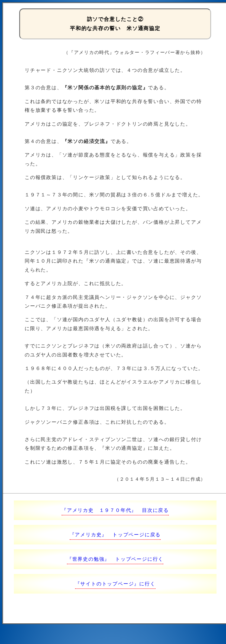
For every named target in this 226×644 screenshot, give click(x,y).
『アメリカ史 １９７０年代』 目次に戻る (115, 510)
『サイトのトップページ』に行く (115, 584)
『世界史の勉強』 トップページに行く (115, 559)
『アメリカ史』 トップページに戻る (115, 535)
